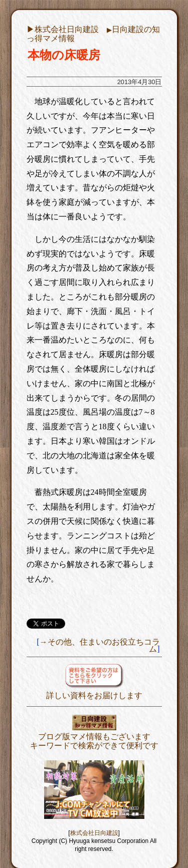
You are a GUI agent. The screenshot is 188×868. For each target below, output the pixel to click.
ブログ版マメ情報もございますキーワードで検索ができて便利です (94, 737)
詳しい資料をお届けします (94, 691)
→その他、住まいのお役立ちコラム (100, 645)
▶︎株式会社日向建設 (63, 29)
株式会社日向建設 (94, 833)
